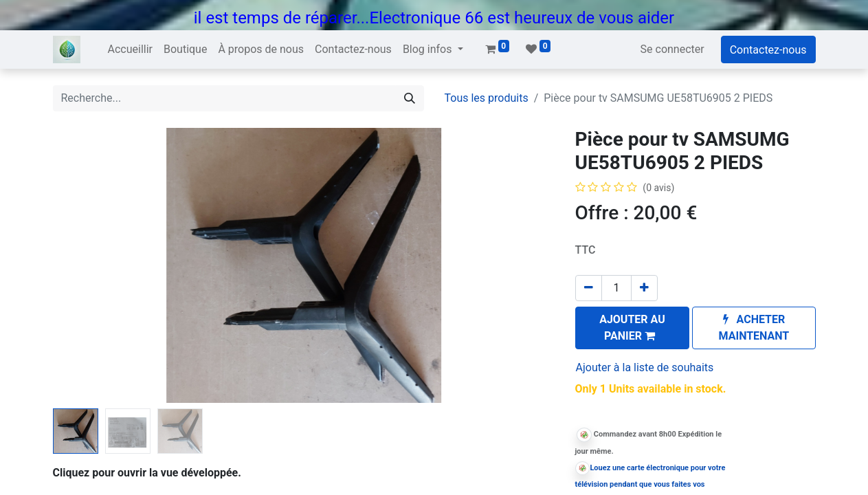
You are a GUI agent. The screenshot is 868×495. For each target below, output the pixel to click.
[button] (633, 328)
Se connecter (672, 49)
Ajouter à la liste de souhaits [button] (645, 367)
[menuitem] (130, 49)
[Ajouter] (644, 288)
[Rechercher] (410, 98)
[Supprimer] (589, 288)
